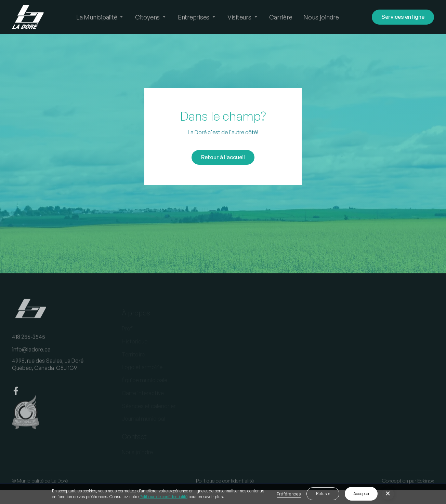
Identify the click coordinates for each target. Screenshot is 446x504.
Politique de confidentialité (163, 497)
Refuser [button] (323, 494)
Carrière (281, 17)
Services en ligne (403, 17)
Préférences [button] (289, 494)
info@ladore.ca (31, 356)
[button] (100, 17)
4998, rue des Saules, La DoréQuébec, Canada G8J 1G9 (48, 371)
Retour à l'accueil (223, 157)
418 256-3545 (29, 343)
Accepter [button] (361, 494)
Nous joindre (321, 17)
